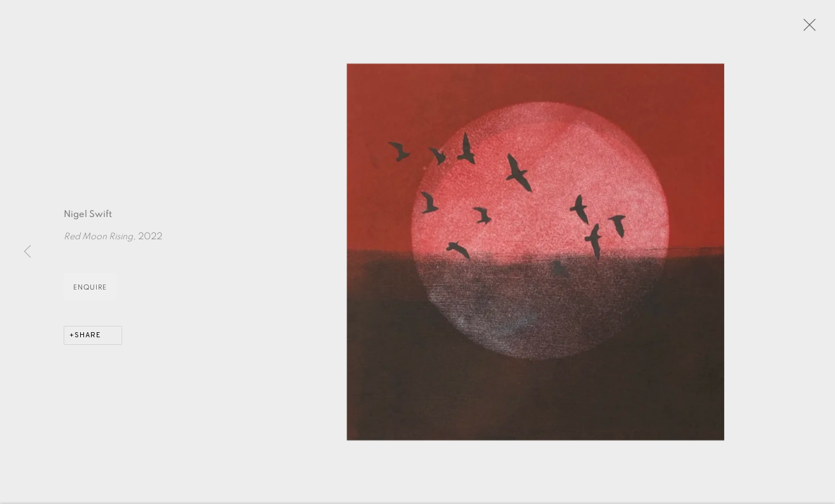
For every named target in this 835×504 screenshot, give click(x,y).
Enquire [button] (90, 289)
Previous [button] (27, 252)
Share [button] (88, 337)
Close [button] (806, 29)
